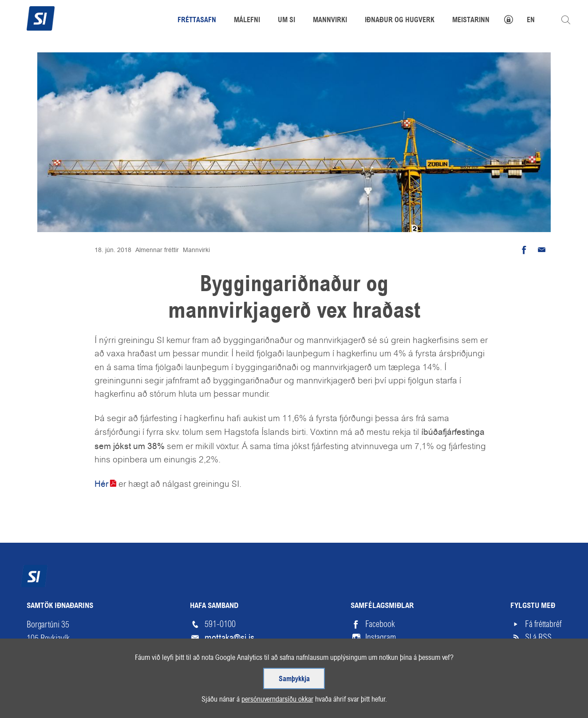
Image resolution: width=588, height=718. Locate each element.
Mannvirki (196, 250)
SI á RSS (538, 637)
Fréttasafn (197, 20)
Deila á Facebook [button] (524, 250)
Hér (101, 484)
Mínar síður (513, 18)
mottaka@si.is (229, 638)
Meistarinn (471, 20)
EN (531, 20)
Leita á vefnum (566, 20)
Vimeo (375, 664)
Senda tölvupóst (542, 250)
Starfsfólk (219, 651)
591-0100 (220, 624)
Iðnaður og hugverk (400, 20)
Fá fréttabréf (543, 624)
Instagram (381, 637)
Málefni (247, 20)
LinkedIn (379, 651)
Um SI (286, 20)
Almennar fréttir (157, 250)
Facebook (380, 624)
